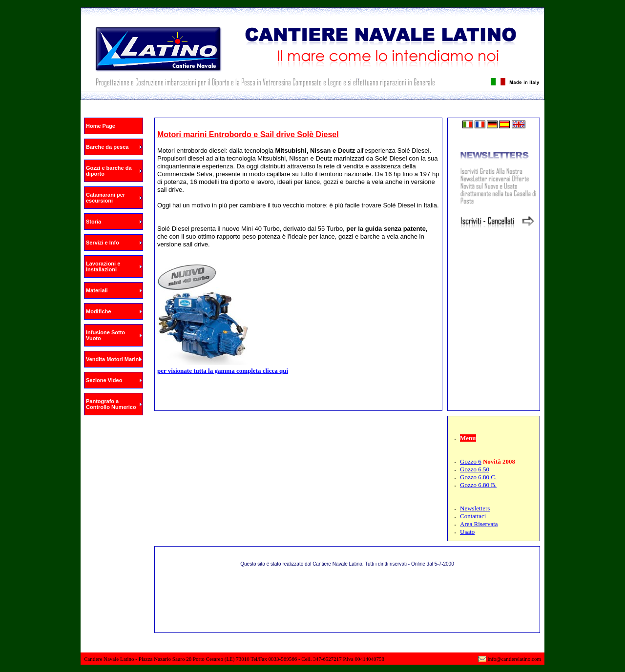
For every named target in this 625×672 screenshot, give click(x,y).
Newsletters (475, 508)
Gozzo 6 (471, 461)
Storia (94, 222)
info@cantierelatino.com (514, 659)
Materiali (97, 290)
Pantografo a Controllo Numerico (111, 404)
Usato (467, 532)
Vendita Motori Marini (113, 359)
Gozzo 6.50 (475, 469)
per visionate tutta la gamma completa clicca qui (223, 371)
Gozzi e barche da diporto (109, 171)
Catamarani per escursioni (105, 198)
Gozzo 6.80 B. (478, 485)
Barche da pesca (107, 147)
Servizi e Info (103, 243)
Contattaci (473, 516)
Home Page (101, 126)
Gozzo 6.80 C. (478, 477)
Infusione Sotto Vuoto (105, 335)
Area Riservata (479, 524)
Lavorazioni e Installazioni (103, 266)
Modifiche (98, 311)
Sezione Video (104, 380)
